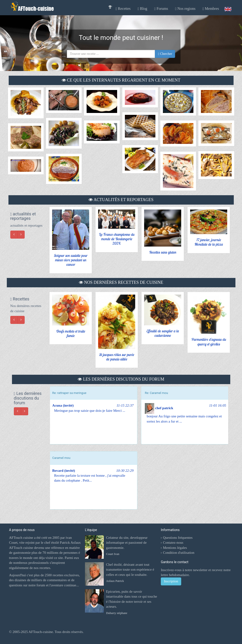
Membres (211, 9)
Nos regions (185, 9)
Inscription (171, 581)
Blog (142, 9)
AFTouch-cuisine (40, 632)
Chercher (165, 54)
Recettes (123, 9)
